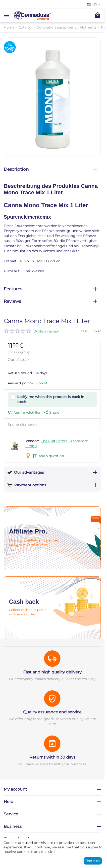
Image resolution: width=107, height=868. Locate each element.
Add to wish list (24, 413)
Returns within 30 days (52, 757)
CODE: (86, 331)
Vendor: (32, 441)
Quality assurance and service (52, 712)
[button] (51, 412)
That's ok (93, 861)
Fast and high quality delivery (52, 672)
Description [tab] (50, 169)
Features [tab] (50, 289)
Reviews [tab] (50, 301)
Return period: (20, 373)
